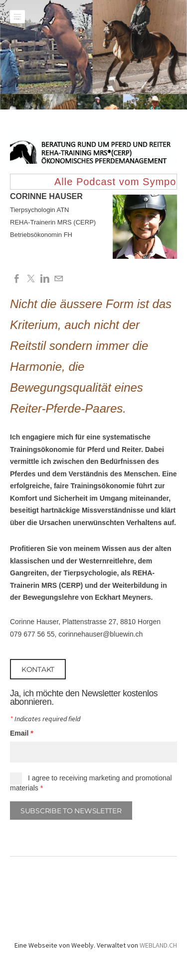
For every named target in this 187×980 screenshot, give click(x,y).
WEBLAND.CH (158, 945)
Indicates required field (45, 719)
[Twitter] (31, 279)
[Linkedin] (45, 279)
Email (22, 733)
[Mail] (59, 279)
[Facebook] (17, 279)
